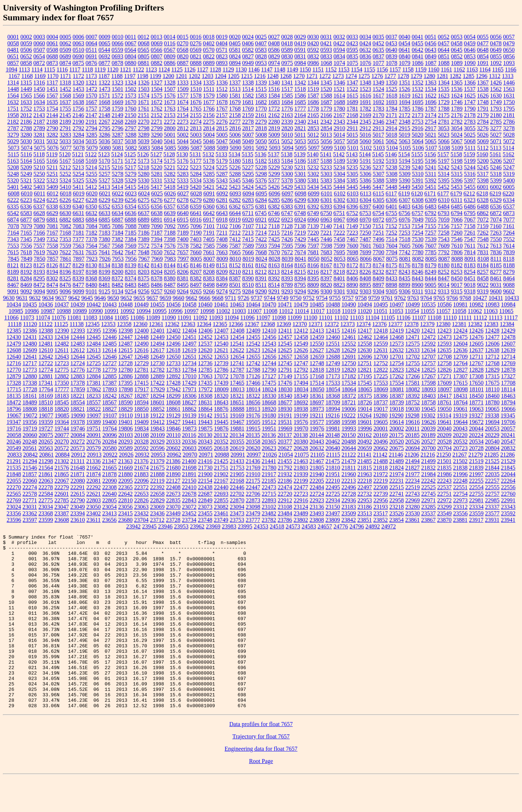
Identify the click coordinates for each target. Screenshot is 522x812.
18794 (508, 402)
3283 (65, 135)
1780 (339, 109)
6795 (470, 213)
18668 (269, 402)
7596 (300, 246)
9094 (39, 291)
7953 (118, 259)
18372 (349, 396)
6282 (235, 200)
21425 (221, 461)
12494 (157, 344)
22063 (46, 481)
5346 (248, 180)
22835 (173, 500)
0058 (13, 43)
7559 (65, 246)
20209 (444, 435)
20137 (285, 435)
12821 (365, 370)
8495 (183, 285)
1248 (273, 76)
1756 (78, 109)
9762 (400, 298)
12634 (428, 350)
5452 (444, 187)
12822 (381, 370)
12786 (221, 370)
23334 (476, 507)
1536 (457, 89)
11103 (357, 318)
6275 (144, 200)
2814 (209, 128)
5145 (378, 154)
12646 (109, 357)
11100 (310, 318)
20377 (285, 442)
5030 (26, 141)
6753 (365, 213)
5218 (144, 167)
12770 (14, 370)
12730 (157, 363)
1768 (235, 109)
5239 (405, 167)
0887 (183, 63)
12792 (301, 370)
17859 (78, 389)
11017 (317, 311)
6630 (65, 213)
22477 (301, 487)
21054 (286, 455)
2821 (300, 128)
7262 (483, 233)
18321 (237, 396)
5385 (352, 180)
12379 (427, 324)
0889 (209, 63)
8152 (235, 265)
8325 (65, 278)
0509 (65, 50)
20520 (397, 442)
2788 (26, 128)
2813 (196, 128)
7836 (496, 252)
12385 (14, 331)
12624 (269, 350)
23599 (46, 520)
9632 (35, 298)
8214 (287, 272)
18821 (78, 409)
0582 (248, 50)
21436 (253, 461)
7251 (378, 233)
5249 (26, 174)
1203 (207, 76)
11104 (372, 318)
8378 (157, 278)
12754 (397, 363)
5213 (78, 167)
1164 (485, 69)
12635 (444, 350)
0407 (261, 43)
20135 (253, 435)
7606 (418, 246)
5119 (52, 154)
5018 (391, 135)
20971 (206, 455)
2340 (300, 122)
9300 (326, 291)
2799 (157, 128)
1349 (378, 83)
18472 (14, 402)
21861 (46, 474)
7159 (482, 226)
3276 (483, 128)
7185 (130, 233)
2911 (352, 128)
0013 (157, 37)
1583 (261, 96)
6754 (378, 213)
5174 (157, 161)
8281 (13, 278)
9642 (74, 298)
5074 (26, 148)
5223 (196, 167)
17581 (413, 383)
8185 (496, 265)
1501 (117, 89)
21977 (413, 474)
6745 (261, 213)
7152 (391, 226)
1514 (248, 89)
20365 (269, 442)
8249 (431, 272)
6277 (170, 200)
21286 (507, 455)
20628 (301, 448)
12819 (333, 370)
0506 (26, 50)
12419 (397, 331)
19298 (412, 415)
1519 (313, 89)
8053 (340, 259)
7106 (235, 226)
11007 (254, 311)
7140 (326, 226)
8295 (39, 278)
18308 (205, 396)
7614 (509, 246)
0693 (117, 56)
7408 (222, 239)
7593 (261, 246)
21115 (333, 455)
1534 (431, 89)
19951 (269, 428)
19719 (30, 428)
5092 (261, 148)
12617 (157, 350)
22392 (157, 487)
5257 (104, 174)
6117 (391, 193)
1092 (496, 63)
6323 (470, 200)
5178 (209, 161)
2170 (378, 115)
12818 (317, 370)
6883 (78, 220)
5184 (287, 161)
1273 (338, 76)
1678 (222, 102)
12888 (141, 376)
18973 (317, 409)
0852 (457, 56)
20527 (428, 442)
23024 (14, 507)
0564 (130, 50)
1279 (416, 76)
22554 (476, 487)
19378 (78, 422)
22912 (285, 500)
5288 (235, 174)
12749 (333, 363)
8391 (261, 278)
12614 (109, 350)
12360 (140, 324)
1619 (405, 96)
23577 (492, 513)
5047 (222, 141)
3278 (509, 128)
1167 (14, 76)
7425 (274, 239)
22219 (381, 481)
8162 (261, 265)
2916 (418, 128)
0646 (470, 50)
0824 (235, 56)
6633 (104, 213)
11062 (475, 311)
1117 (75, 69)
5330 (144, 180)
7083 (79, 226)
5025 (470, 135)
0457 (444, 43)
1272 (325, 76)
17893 (110, 389)
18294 (157, 396)
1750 (509, 102)
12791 (285, 370)
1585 (287, 96)
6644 (235, 213)
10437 (62, 304)
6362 (235, 207)
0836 (365, 56)
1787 (431, 109)
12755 (413, 363)
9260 (170, 291)
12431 (30, 337)
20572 (62, 448)
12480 (30, 344)
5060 (365, 141)
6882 (65, 220)
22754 (460, 494)
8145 (183, 265)
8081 (405, 259)
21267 (460, 455)
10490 (349, 304)
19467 (237, 422)
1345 (326, 83)
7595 (287, 246)
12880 (30, 376)
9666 (204, 298)
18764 (460, 402)
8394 (300, 278)
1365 (457, 83)
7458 (339, 239)
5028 (509, 135)
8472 (39, 285)
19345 (508, 415)
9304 (378, 291)
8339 (78, 278)
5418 (170, 187)
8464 (509, 278)
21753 (237, 468)
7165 (26, 233)
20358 (253, 442)
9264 (183, 291)
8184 (483, 265)
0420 (313, 43)
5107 (431, 148)
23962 (197, 526)
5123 (104, 154)
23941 (508, 520)
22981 (476, 500)
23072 (189, 507)
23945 (149, 526)
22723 (301, 494)
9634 (48, 298)
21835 (444, 468)
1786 (418, 109)
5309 (405, 174)
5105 (405, 148)
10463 (237, 304)
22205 (317, 481)
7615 (13, 252)
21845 (508, 468)
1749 (496, 102)
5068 (470, 141)
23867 (428, 520)
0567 (170, 50)
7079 (26, 226)
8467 (13, 285)
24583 (309, 526)
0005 (65, 37)
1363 (431, 83)
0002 (26, 37)
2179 (483, 115)
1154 (357, 69)
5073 (13, 148)
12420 (413, 331)
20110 (173, 435)
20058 (14, 435)
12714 (508, 357)
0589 (287, 50)
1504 (157, 89)
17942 (174, 389)
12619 (189, 350)
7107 (248, 226)
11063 (491, 311)
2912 (365, 128)
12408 (237, 331)
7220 (313, 233)
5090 (235, 148)
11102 (341, 318)
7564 (91, 246)
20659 (365, 448)
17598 (428, 383)
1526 (405, 89)
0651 (13, 56)
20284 (109, 442)
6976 (405, 220)
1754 (52, 109)
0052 (444, 37)
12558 (365, 344)
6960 (313, 220)
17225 (381, 376)
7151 (378, 226)
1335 (209, 83)
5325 (78, 180)
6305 (378, 200)
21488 (381, 461)
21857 (30, 474)
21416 (205, 461)
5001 (170, 135)
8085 (431, 259)
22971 (428, 500)
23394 (78, 513)
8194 (52, 272)
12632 (397, 350)
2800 (170, 128)
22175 (253, 481)
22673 (173, 494)
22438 (205, 487)
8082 (418, 259)
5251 (52, 174)
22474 (285, 487)
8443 (418, 278)
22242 (428, 481)
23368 (46, 513)
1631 (509, 96)
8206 (183, 272)
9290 (261, 291)
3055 (470, 128)
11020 (364, 311)
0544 (104, 50)
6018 (66, 193)
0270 (183, 43)
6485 (457, 207)
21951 (333, 474)
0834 (339, 56)
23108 (285, 507)
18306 (189, 396)
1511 (209, 89)
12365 (220, 324)
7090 (157, 226)
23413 (109, 513)
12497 (189, 344)
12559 (381, 344)
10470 (269, 304)
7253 (405, 233)
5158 (456, 154)
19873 (189, 428)
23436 (157, 513)
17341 (46, 383)
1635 (52, 102)
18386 (381, 396)
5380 (300, 180)
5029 (13, 141)
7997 (183, 259)
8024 (261, 259)
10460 (205, 304)
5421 (209, 187)
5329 (130, 180)
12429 (508, 331)
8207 (196, 272)
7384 (130, 239)
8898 (391, 285)
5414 (117, 187)
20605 (205, 448)
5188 (326, 161)
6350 (91, 207)
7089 (144, 226)
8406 (352, 278)
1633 (26, 102)
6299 (300, 200)
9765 (439, 298)
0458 (457, 43)
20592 (141, 448)
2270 (144, 122)
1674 (183, 102)
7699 (365, 252)
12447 (125, 337)
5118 (39, 154)
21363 (125, 461)
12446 (109, 337)
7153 (404, 226)
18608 (173, 402)
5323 (52, 180)
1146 (254, 69)
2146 (78, 115)
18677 (285, 402)
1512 (222, 89)
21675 (157, 468)
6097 (287, 193)
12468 (397, 337)
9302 (352, 291)
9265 (196, 291)
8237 (391, 272)
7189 (183, 233)
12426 (476, 331)
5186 (300, 161)
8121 (13, 265)
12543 (269, 344)
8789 (287, 285)
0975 (287, 63)
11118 (14, 324)
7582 (196, 246)
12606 (492, 344)
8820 (326, 285)
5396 (457, 180)
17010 (189, 376)
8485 (144, 285)
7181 (78, 233)
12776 (78, 370)
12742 (253, 363)
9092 (26, 291)
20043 (460, 428)
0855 (496, 56)
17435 (205, 383)
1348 (365, 83)
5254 (78, 174)
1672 (157, 102)
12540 (221, 344)
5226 (235, 167)
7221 (326, 233)
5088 (209, 148)
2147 (91, 115)
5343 (222, 180)
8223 (352, 272)
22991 (508, 500)
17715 (14, 389)
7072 (483, 220)
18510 (46, 402)
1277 (390, 76)
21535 (14, 468)
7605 (405, 246)
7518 (405, 239)
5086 (183, 148)
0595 (352, 50)
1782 (365, 109)
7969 (157, 259)
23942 (133, 526)
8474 (52, 285)
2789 (39, 128)
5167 (65, 161)
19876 (221, 428)
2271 (157, 122)
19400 (109, 422)
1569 (78, 96)
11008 (270, 311)
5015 (352, 135)
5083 (144, 148)
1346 (339, 83)
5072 (509, 141)
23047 (62, 507)
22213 (349, 481)
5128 (169, 154)
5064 (418, 141)
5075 (40, 148)
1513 (235, 89)
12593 (444, 344)
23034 (46, 507)
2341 (313, 122)
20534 (476, 442)
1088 (444, 63)
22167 (221, 481)
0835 (352, 56)
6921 (261, 220)
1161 (446, 69)
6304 (365, 200)
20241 (508, 435)
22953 (365, 500)
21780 (269, 468)
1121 (126, 69)
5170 (104, 161)
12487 (125, 344)
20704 (444, 448)
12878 (508, 370)
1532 (418, 89)
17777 (62, 389)
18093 (429, 389)
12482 (62, 344)
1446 (509, 83)
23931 (492, 520)
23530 (413, 513)
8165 (300, 265)
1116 (62, 69)
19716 (14, 428)
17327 (508, 376)
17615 (460, 383)
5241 (431, 167)
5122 (91, 154)
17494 (301, 383)
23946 (165, 526)
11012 (286, 311)
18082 (413, 389)
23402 (94, 513)
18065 (365, 389)
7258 (444, 233)
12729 (141, 363)
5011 (300, 135)
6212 (469, 193)
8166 (313, 265)
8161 (248, 265)
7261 (470, 233)
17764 (46, 389)
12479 (14, 344)
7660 (196, 252)
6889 (144, 220)
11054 (412, 311)
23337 (492, 507)
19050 (444, 409)
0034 (365, 37)
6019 (79, 193)
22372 (141, 487)
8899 (405, 285)
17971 (190, 389)
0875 (78, 63)
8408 (365, 278)
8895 (365, 285)
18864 (205, 409)
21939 (301, 474)
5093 (274, 148)
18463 (508, 396)
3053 (444, 128)
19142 (205, 415)
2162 (274, 115)
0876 (91, 63)
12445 (94, 337)
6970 (365, 220)
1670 (130, 102)
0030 (313, 37)
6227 (78, 200)
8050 (314, 259)
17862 (94, 389)
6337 (39, 207)
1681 (248, 102)
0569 (196, 50)
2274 (196, 122)
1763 (170, 109)
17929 (158, 389)
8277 (496, 272)
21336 (94, 461)
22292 (94, 487)
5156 (430, 154)
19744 (62, 428)
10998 (207, 311)
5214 (91, 167)
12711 (476, 357)
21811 (349, 468)
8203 (144, 272)
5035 (91, 141)
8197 (78, 272)
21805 (317, 468)
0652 (26, 56)
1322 (104, 83)
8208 (209, 272)
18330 (269, 396)
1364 (444, 83)
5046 (209, 141)
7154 (417, 226)
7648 (144, 252)
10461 (221, 304)
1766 (209, 109)
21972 (381, 474)
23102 (269, 507)
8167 (326, 265)
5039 (144, 141)
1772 (274, 109)
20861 (46, 455)
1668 (104, 102)
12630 (365, 350)
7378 (91, 239)
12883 (78, 376)
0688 (52, 56)
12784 (189, 370)
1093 (509, 63)
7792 (444, 252)
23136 (317, 507)
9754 (322, 298)
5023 (444, 135)
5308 (391, 174)
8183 (470, 265)
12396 (109, 331)
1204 (220, 76)
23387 (62, 513)
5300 (287, 174)
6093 (235, 193)
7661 (209, 252)
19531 (285, 422)
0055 (483, 37)
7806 (457, 252)
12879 (14, 376)
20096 (110, 435)
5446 (365, 187)
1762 (157, 109)
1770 (261, 109)
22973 (460, 500)
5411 (78, 187)
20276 (94, 442)
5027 (496, 135)
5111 (470, 148)
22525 (428, 487)
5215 (104, 167)
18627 (189, 402)
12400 (141, 331)
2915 (405, 128)
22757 (492, 494)
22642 (125, 494)
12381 (459, 324)
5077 (66, 148)
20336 (189, 442)
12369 (284, 324)
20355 (237, 442)
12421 (428, 331)
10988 (64, 311)
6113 (366, 193)
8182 (457, 265)
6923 (287, 220)
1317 (52, 83)
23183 (349, 507)
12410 (269, 331)
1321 (91, 83)
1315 (26, 83)
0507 (39, 50)
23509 (349, 513)
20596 (157, 448)
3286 (104, 135)
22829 (157, 500)
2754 (431, 122)
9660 (178, 298)
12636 (460, 350)
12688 (333, 357)
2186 (26, 122)
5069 (483, 141)
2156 (209, 115)
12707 (428, 357)
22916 (301, 500)
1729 (444, 102)
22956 (381, 500)
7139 (313, 226)
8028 (274, 259)
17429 (189, 383)
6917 (209, 220)
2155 (196, 115)
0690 (78, 56)
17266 (413, 376)
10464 (253, 304)
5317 (483, 174)
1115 (49, 69)
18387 (397, 396)
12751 (365, 363)
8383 (209, 278)
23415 (125, 513)
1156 (382, 69)
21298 (46, 461)
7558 (52, 246)
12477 (492, 337)
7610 (457, 246)
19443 (205, 422)
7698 (352, 252)
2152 (157, 115)
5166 (52, 161)
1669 (117, 102)
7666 (248, 252)
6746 (274, 213)
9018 (470, 285)
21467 (317, 461)
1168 (27, 76)
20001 (381, 428)
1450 (39, 89)
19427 (173, 422)
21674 (141, 468)
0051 (431, 37)
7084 (92, 226)
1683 (274, 102)
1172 (78, 76)
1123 (151, 69)
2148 (104, 115)
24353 (261, 526)
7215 (274, 233)
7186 (144, 233)
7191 (209, 233)
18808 (30, 409)
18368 (333, 396)
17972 (206, 389)
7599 (339, 246)
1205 (233, 76)
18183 (62, 396)
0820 (183, 56)
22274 (30, 487)
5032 (52, 141)
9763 (413, 298)
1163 (472, 69)
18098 (461, 389)
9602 (509, 291)
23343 (508, 507)
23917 (476, 520)
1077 (378, 63)
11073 (27, 318)
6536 (496, 207)
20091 (94, 435)
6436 (418, 207)
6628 (39, 213)
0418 (287, 43)
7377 (78, 239)
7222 (339, 233)
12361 (156, 324)
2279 (261, 122)
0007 (91, 37)
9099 (78, 291)
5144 (365, 154)
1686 (313, 102)
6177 (443, 193)
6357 (170, 207)
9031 (496, 285)
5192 (378, 161)
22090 (109, 481)
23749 (221, 520)
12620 (205, 350)
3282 (52, 135)
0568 (183, 50)
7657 (183, 252)
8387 (235, 278)
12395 (94, 331)
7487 (365, 239)
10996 (175, 311)
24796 (357, 526)
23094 (237, 507)
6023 (131, 193)
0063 (78, 43)
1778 (313, 109)
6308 (418, 200)
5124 (117, 154)
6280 (209, 200)
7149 (352, 226)
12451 (189, 337)
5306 (365, 174)
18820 (62, 409)
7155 (430, 226)
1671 (144, 102)
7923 (92, 259)
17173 (333, 376)
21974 (397, 474)
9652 (126, 298)
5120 (65, 154)
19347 (14, 422)
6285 (274, 200)
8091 (470, 259)
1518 (300, 89)
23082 (221, 507)
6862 (483, 213)
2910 (339, 128)
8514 (274, 285)
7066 (457, 220)
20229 (492, 435)
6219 (496, 193)
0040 (405, 37)
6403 (405, 207)
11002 (223, 311)
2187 (39, 122)
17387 (109, 383)
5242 (444, 167)
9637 (61, 298)
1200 (168, 76)
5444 (339, 187)
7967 (144, 259)
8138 (117, 265)
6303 (352, 200)
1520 (326, 89)
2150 (130, 115)
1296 (481, 76)
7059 (444, 220)
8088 (457, 259)
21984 (428, 474)
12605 (476, 344)
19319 (460, 415)
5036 (104, 141)
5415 (130, 187)
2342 (326, 122)
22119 (157, 481)
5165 (39, 161)
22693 (221, 494)
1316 (39, 83)
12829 (492, 370)
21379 (157, 461)
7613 (496, 246)
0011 (130, 37)
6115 (378, 193)
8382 (196, 278)
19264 (364, 415)
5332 (170, 180)
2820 (287, 128)
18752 (413, 402)
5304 (339, 174)
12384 (507, 324)
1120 (113, 69)
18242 (109, 396)
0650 (509, 50)
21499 (428, 461)
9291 (274, 291)
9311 (417, 291)
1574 (144, 96)
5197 (444, 161)
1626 (483, 96)
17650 (476, 383)
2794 (91, 128)
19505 (253, 422)
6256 (130, 200)
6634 (117, 213)
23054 (109, 507)
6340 (78, 207)
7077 (509, 220)
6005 (509, 187)
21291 (14, 461)
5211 (52, 167)
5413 (104, 187)
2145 (65, 115)
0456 (431, 43)
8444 (431, 278)
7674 (300, 252)
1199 (155, 76)
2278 (248, 122)
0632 (365, 50)
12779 (109, 370)
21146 (396, 455)
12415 (333, 331)
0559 (117, 50)
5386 (365, 180)
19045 (428, 409)
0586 (274, 50)
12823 (397, 370)
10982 (476, 304)
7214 (261, 233)
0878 (117, 63)
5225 (222, 167)
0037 (391, 37)
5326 (91, 180)
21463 (301, 461)
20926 (126, 455)
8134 (104, 265)
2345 (365, 122)
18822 (94, 409)
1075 (352, 63)
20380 (301, 442)
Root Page (261, 796)
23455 (205, 513)
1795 (509, 109)
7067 (470, 220)
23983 (229, 526)
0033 (352, 37)
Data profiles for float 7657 (261, 759)
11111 (465, 318)
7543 (444, 239)
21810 (333, 468)
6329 (496, 200)
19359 (46, 422)
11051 (380, 311)
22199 (301, 481)
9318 (470, 291)
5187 (313, 161)
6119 (404, 193)
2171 (391, 115)
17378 (78, 383)
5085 (170, 148)
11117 (511, 318)
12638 (492, 350)
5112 (483, 148)
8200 (117, 272)
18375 (365, 396)
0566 (157, 50)
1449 (26, 89)
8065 (353, 259)
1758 (104, 109)
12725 (94, 363)
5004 (209, 135)
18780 (492, 402)
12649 (157, 357)
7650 (157, 252)
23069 (157, 507)
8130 (91, 265)
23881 (460, 520)
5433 (300, 187)
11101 (326, 318)
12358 (124, 324)
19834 (141, 428)
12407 (221, 331)
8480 (91, 285)
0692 (104, 56)
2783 (470, 122)
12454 (237, 337)
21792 (285, 468)
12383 (491, 324)
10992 (128, 311)
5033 (65, 141)
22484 (317, 487)
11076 (59, 318)
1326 (144, 83)
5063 (405, 141)
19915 (253, 428)
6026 (170, 193)
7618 (26, 252)
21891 (189, 474)
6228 (91, 200)
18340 (285, 396)
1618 (391, 96)
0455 (418, 43)
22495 (333, 487)
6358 (183, 207)
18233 (94, 396)
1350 (391, 83)
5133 (221, 154)
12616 (141, 350)
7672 (287, 252)
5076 (53, 148)
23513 (365, 513)
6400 (378, 207)
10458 (189, 304)
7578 (183, 246)
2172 (405, 115)
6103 (353, 193)
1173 (91, 76)
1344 (313, 83)
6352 (104, 207)
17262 (397, 376)
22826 (141, 500)
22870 (237, 500)
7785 (431, 252)
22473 (269, 487)
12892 (173, 376)
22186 (285, 481)
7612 (483, 246)
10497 (397, 304)
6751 (339, 213)
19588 (333, 422)
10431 (496, 298)
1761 (144, 109)
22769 (14, 500)
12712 (492, 357)
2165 (313, 115)
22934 (333, 500)
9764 (426, 298)
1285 (468, 76)
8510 (248, 285)
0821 (196, 56)
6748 (300, 213)
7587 (235, 246)
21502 (460, 461)
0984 (300, 63)
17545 (365, 383)
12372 (332, 324)
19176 (253, 415)
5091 (248, 148)
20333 (173, 442)
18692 (301, 402)
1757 (91, 109)
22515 (397, 487)
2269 (130, 122)
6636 (130, 213)
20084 (78, 435)
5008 (261, 135)
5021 (431, 135)
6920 (248, 220)
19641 (444, 422)
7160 (496, 226)
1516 (274, 89)
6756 (405, 213)
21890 (173, 474)
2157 (222, 115)
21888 (157, 474)
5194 (405, 161)
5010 (287, 135)
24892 (373, 526)
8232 (378, 272)
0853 (470, 56)
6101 (327, 193)
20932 (142, 455)
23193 (381, 507)
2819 (274, 128)
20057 (508, 428)
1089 (457, 63)
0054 (470, 37)
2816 (235, 128)
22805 (109, 500)
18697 (317, 402)
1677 (209, 102)
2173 (418, 115)
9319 (483, 291)
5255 (91, 174)
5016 (365, 135)
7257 (431, 233)
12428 (492, 331)
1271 (312, 76)
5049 (248, 141)
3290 (157, 135)
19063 (476, 409)
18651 (237, 402)
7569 (130, 246)
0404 (222, 43)
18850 (141, 409)
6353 (117, 207)
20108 (142, 435)
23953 (181, 526)
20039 (428, 428)
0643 (431, 50)
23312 (460, 507)
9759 (374, 298)
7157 (456, 226)
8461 (496, 278)
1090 (470, 63)
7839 (509, 252)
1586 (300, 96)
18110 (492, 389)
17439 (221, 383)
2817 (248, 128)
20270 (62, 442)
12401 (157, 331)
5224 (209, 167)
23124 (301, 507)
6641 (196, 213)
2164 (300, 115)
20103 (126, 435)
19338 (492, 415)
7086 (118, 226)
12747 (301, 363)
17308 (476, 376)
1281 (442, 76)
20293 (125, 442)
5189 (339, 161)
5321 (26, 180)
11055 (428, 311)
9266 (209, 291)
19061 (460, 409)
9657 (152, 298)
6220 (509, 193)
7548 (483, 239)
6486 (470, 207)
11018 (333, 311)
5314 (444, 174)
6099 (314, 193)
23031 (30, 507)
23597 (30, 520)
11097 (263, 318)
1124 (164, 69)
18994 (333, 409)
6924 (300, 220)
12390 (62, 331)
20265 (46, 442)
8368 (91, 278)
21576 (62, 468)
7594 (274, 246)
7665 (235, 252)
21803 (301, 468)
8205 (170, 272)
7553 (13, 246)
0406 (248, 43)
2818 (261, 128)
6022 (118, 193)
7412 (235, 239)
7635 (91, 252)
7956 (131, 259)
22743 (413, 494)
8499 (222, 285)
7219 (300, 233)
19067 (14, 415)
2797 (130, 128)
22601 (62, 494)
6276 (157, 200)
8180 (444, 265)
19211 (317, 415)
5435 (326, 187)
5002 (183, 135)
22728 (349, 494)
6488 (483, 207)
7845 (13, 259)
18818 (46, 409)
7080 (40, 226)
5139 (300, 154)
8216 (313, 272)
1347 (352, 83)
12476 (476, 337)
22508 (381, 487)
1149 (292, 69)
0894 (235, 63)
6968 (352, 220)
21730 (205, 468)
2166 (326, 115)
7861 (66, 259)
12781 (141, 370)
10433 (512, 298)
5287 (222, 174)
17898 (126, 389)
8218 (339, 272)
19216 (332, 415)
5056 (326, 141)
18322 (253, 396)
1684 (287, 102)
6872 (496, 213)
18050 (317, 389)
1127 (202, 69)
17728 (30, 389)
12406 (205, 331)
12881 (46, 376)
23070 (173, 507)
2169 (365, 115)
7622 (65, 252)
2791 (65, 128)
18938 (301, 409)
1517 (287, 89)
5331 (157, 180)
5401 (13, 187)
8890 (352, 285)
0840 (405, 56)
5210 (39, 167)
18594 (141, 402)
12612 (78, 350)
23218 (397, 507)
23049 (78, 507)
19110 (126, 415)
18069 (381, 389)
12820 (349, 370)
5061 (378, 141)
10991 (112, 311)
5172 (130, 161)
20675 (397, 448)
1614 (339, 96)
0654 (39, 56)
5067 (457, 141)
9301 (339, 291)
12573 (397, 344)
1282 (455, 76)
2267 (104, 122)
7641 (104, 252)
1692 (378, 102)
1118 (88, 69)
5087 (196, 148)
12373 (348, 324)
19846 (173, 428)
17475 (269, 383)
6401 (391, 207)
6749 (313, 213)
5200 (483, 161)
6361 (222, 207)
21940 (317, 474)
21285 (492, 455)
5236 (365, 167)
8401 (339, 278)
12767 (476, 363)
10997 (191, 311)
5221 (170, 167)
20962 (174, 455)
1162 (459, 69)
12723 (62, 363)
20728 (476, 448)
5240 (418, 167)
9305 (391, 291)
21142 (380, 455)
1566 (39, 96)
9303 (365, 291)
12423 (444, 331)
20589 (125, 448)
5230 (287, 167)
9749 (283, 298)
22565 (14, 494)
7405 (209, 239)
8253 (457, 272)
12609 (30, 350)
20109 (158, 435)
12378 (411, 324)
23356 (14, 513)
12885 (109, 376)
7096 (196, 226)
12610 (46, 350)
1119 (100, 69)
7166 (39, 233)
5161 (496, 154)
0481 (13, 50)
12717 (30, 363)
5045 (196, 141)
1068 (326, 63)
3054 (457, 128)
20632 (317, 448)
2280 (274, 122)
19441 (189, 422)
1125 (177, 69)
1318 (65, 83)
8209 (222, 272)
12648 (141, 357)
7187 (157, 233)
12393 (78, 331)
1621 (418, 96)
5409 (52, 187)
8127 (65, 265)
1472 (91, 89)
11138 (77, 324)
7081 (53, 226)
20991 (238, 455)
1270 (299, 76)
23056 (125, 507)
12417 (365, 331)
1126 (190, 69)
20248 (30, 442)
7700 (378, 252)
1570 (91, 96)
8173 (365, 265)
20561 (30, 448)
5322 (39, 180)
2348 (405, 122)
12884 (94, 376)
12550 (317, 344)
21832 (428, 468)
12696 (365, 357)
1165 (498, 69)
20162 (364, 435)
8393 (287, 278)
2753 (418, 122)
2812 (183, 128)
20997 (254, 455)
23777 (253, 520)
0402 (209, 43)
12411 (285, 331)
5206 (496, 161)
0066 (117, 43)
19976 (317, 428)
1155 (369, 69)
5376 (261, 180)
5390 (405, 180)
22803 (94, 500)
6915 (183, 220)
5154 (404, 154)
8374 (130, 278)
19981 (333, 428)
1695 (418, 102)
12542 (253, 344)
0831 (300, 56)
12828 (476, 370)
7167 (52, 233)
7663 (222, 252)
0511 (91, 50)
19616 (413, 422)
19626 (428, 422)
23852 (381, 520)
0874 (65, 63)
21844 (492, 468)
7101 (209, 226)
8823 (339, 285)
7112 (261, 226)
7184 (117, 233)
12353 (108, 324)
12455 (253, 337)
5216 (117, 167)
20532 (460, 442)
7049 (418, 220)
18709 (333, 402)
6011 (39, 193)
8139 (130, 265)
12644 (78, 357)
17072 (221, 376)
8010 (235, 259)
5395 (444, 180)
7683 (326, 252)
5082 (131, 148)
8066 (366, 259)
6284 (261, 200)
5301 (300, 174)
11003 (239, 311)
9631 (22, 298)
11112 (480, 318)
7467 (352, 239)
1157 (395, 69)
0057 (509, 37)
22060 (30, 481)
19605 (381, 422)
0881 (144, 63)
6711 (248, 213)
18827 (109, 409)
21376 (141, 461)
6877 (26, 220)
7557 (39, 246)
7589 (248, 246)
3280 (26, 135)
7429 (300, 239)
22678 (189, 494)
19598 (349, 422)
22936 (349, 500)
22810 (125, 500)
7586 (222, 246)
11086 (137, 318)
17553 (381, 383)
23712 (157, 520)
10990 (96, 311)
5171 (117, 161)
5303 (326, 174)
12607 (508, 344)
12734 (189, 363)
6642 (209, 213)
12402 (173, 331)
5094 (287, 148)
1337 (235, 83)
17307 (460, 376)
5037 (117, 141)
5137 (274, 154)
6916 (196, 220)
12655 (253, 357)
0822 (209, 56)
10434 (14, 304)
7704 (391, 252)
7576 (170, 246)
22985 (492, 500)
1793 (496, 109)
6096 (274, 193)
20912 (78, 455)
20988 (222, 455)
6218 (482, 193)
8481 (104, 285)
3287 (117, 135)
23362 (30, 513)
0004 (52, 37)
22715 (269, 494)
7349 (39, 239)
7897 (79, 259)
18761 (444, 402)
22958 (397, 500)
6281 (222, 200)
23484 (285, 513)
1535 (444, 89)
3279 (13, 135)
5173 (144, 161)
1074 (339, 63)
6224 (39, 200)
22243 (444, 481)
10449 (141, 304)
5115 (13, 154)
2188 (52, 122)
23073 (205, 507)
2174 (431, 115)
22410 (189, 487)
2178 (470, 115)
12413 (317, 331)
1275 (364, 76)
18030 (285, 389)
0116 (169, 43)
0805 (144, 56)
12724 (78, 363)
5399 (496, 180)
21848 (14, 474)
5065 (431, 141)
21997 (476, 474)
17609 (444, 383)
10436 (46, 304)
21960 (349, 474)
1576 (170, 96)
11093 (216, 318)
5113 (496, 148)
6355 (144, 207)
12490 (141, 344)
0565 (144, 50)
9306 (405, 291)
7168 (65, 233)
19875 (205, 428)
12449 (157, 337)
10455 (157, 304)
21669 (125, 468)
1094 (12, 69)
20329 (157, 442)
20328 (141, 442)
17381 (94, 383)
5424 (248, 187)
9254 (130, 291)
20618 (221, 448)
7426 (287, 239)
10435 (30, 304)
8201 (130, 272)
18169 (46, 396)
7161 (509, 226)
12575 (413, 344)
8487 (170, 285)
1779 (326, 109)
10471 (285, 304)
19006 (349, 409)
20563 (46, 448)
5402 (26, 187)
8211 (248, 272)
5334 (196, 180)
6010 (26, 193)
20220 (460, 435)
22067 (62, 481)
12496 (173, 344)
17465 (237, 383)
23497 (333, 513)
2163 (287, 115)
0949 (248, 63)
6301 (326, 200)
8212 (261, 272)
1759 (117, 109)
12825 (428, 370)
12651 (189, 357)
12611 (61, 350)
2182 (13, 122)
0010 (117, 37)
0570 (209, 50)
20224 (476, 435)
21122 (349, 455)
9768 (465, 298)
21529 (508, 461)
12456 (269, 337)
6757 (418, 213)
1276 (377, 76)
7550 (496, 239)
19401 (125, 422)
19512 (269, 422)
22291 (78, 487)
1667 (91, 102)
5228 (261, 167)
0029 (300, 37)
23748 (205, 520)
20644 (349, 448)
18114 (508, 389)
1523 (365, 89)
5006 (235, 135)
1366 (470, 83)
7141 (339, 226)
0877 (104, 63)
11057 (443, 311)
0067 (130, 43)
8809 (313, 285)
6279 (196, 200)
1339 (261, 83)
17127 (269, 376)
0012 (144, 37)
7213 (248, 233)
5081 (118, 148)
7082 (66, 226)
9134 (117, 291)
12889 (157, 376)
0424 (365, 43)
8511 (261, 285)
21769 (253, 468)
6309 (431, 200)
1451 (52, 89)
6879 (39, 220)
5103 (379, 148)
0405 (235, 43)
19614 (397, 422)
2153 (170, 115)
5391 (418, 180)
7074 (496, 220)
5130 (182, 154)
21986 (444, 474)
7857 (53, 259)
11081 (74, 318)
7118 (274, 226)
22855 (221, 500)
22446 (237, 487)
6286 (287, 200)
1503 (144, 89)
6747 (287, 213)
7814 (470, 252)
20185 (412, 435)
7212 (235, 233)
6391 (300, 207)
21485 (365, 461)
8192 (26, 272)
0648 (483, 50)
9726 (244, 298)
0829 (274, 56)
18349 (301, 396)
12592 (428, 344)
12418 (381, 331)
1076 (365, 63)
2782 (457, 122)
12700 (381, 357)
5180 (235, 161)
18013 (237, 389)
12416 (349, 331)
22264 (508, 481)
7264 (509, 233)
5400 (509, 180)
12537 (205, 344)
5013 (326, 135)
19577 (317, 422)
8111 (496, 259)
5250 (39, 174)
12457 (285, 337)
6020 (92, 193)
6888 (130, 220)
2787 (13, 128)
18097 (445, 389)
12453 (221, 337)
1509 (183, 89)
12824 (413, 370)
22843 (189, 500)
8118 (509, 259)
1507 (170, 89)
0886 (170, 63)
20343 (205, 442)
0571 (222, 50)
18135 (14, 396)
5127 (156, 154)
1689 (352, 102)
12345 (92, 324)
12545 (285, 344)
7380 (104, 239)
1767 (222, 109)
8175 (391, 265)
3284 (78, 135)
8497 (196, 285)
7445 (313, 239)
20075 (46, 435)
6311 (457, 200)
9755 (335, 298)
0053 (457, 37)
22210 (333, 481)
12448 (141, 337)
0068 (144, 43)
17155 (301, 376)
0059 (26, 43)
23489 (301, 513)
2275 (209, 122)
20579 (94, 448)
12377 (395, 324)
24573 (293, 526)
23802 (301, 520)
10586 (444, 304)
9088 (509, 285)
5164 (26, 161)
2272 (170, 122)
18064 (349, 389)
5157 (443, 154)
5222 (183, 167)
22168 (237, 481)
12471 (413, 337)
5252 (65, 174)
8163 (274, 265)
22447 (253, 487)
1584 (274, 96)
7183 (104, 233)
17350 (62, 383)
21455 (285, 461)
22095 (125, 481)
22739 (381, 494)
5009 (274, 135)
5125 (130, 154)
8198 (91, 272)
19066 (508, 409)
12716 (14, 363)
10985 (16, 311)
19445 (221, 422)
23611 (93, 520)
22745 (428, 494)
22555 (492, 487)
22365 (125, 487)
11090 (169, 318)
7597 (313, 246)
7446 (326, 239)
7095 (183, 226)
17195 (365, 376)
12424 (460, 331)
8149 (209, 265)
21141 (364, 455)
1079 (405, 63)
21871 (78, 474)
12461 (349, 337)
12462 (365, 337)
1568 (65, 96)
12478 (508, 337)
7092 (170, 226)
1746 (457, 102)
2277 (235, 122)
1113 (24, 69)
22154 (205, 481)
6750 (326, 213)
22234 (413, 481)
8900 (418, 285)
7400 (183, 239)
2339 (287, 122)
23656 (109, 520)
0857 (13, 63)
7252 (391, 233)
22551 (460, 487)
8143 (157, 265)
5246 (496, 167)
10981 (460, 304)
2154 (183, 115)
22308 (109, 487)
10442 (94, 304)
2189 (65, 122)
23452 (189, 513)
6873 (509, 213)
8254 (470, 272)
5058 (352, 141)
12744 (269, 363)
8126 (52, 265)
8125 (39, 265)
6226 (65, 200)
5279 (130, 174)
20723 (460, 448)
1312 (494, 76)
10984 (508, 304)
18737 (381, 402)
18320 (221, 396)
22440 (221, 487)
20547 (508, 442)
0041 (418, 37)
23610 (78, 520)
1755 (65, 109)
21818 (381, 468)
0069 (157, 43)
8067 (379, 259)
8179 (431, 265)
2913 (378, 128)
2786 (509, 122)
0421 (326, 43)
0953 (261, 63)
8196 (65, 272)
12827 (460, 370)
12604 (460, 344)
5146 (391, 154)
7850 (40, 259)
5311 (430, 174)
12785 (205, 370)
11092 (200, 318)
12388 (46, 331)
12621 (221, 350)
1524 (378, 89)
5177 (196, 161)
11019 (349, 311)
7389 (144, 239)
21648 (78, 468)
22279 (62, 487)
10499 (413, 304)
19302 (428, 415)
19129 (173, 415)
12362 (172, 324)
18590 (125, 402)
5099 (327, 148)
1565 (26, 96)
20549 (14, 448)
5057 (339, 141)
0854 (483, 56)
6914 (170, 220)
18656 (253, 402)
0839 (391, 56)
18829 (125, 409)
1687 (326, 102)
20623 (269, 448)
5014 (339, 135)
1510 (196, 89)
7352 (52, 239)
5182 (261, 161)
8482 (117, 285)
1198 (143, 76)
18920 (269, 409)
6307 (405, 200)
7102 (222, 226)
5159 (469, 154)
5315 (457, 174)
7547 (470, 239)
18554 (78, 402)
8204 (157, 272)
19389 (94, 422)
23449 (173, 513)
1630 (496, 96)
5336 (209, 180)
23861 (413, 520)
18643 (221, 402)
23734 (189, 520)
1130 (241, 69)
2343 (339, 122)
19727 (46, 428)
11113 (496, 318)
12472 (428, 337)
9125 (104, 291)
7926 (105, 259)
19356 (30, 422)
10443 (109, 304)
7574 (157, 246)
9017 (457, 285)
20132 (221, 435)
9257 (157, 291)
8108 (483, 259)
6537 (509, 207)
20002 (397, 428)
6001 (483, 187)
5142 (339, 154)
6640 (183, 213)
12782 (157, 370)
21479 (349, 461)
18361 (317, 396)
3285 (91, 135)
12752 (381, 363)
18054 (333, 389)
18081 (397, 389)
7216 (287, 233)
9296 (313, 291)
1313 (507, 76)
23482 (269, 513)
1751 (13, 109)
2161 (261, 115)
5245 (483, 167)
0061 (52, 43)
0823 (222, 56)
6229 (104, 200)
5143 (352, 154)
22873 (253, 500)
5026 (483, 135)
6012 (53, 193)
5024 (457, 135)
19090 (78, 415)
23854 (397, 520)
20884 (62, 455)
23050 (94, 507)
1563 (509, 89)
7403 (196, 239)
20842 (30, 455)
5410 (65, 187)
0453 (391, 43)
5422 (222, 187)
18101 (477, 389)
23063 (141, 507)
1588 (326, 96)
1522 (352, 89)
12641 (30, 357)
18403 (428, 396)
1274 (351, 76)
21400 (189, 461)
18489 (30, 402)
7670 (274, 252)
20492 (365, 442)
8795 (300, 285)
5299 (274, 174)
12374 (364, 324)
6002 (496, 187)
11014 (302, 311)
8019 (248, 259)
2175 (444, 115)
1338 (248, 83)
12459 (317, 337)
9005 (431, 285)
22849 (205, 500)
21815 (365, 468)
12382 (475, 324)
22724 (317, 494)
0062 (65, 43)
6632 (91, 213)
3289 (144, 135)
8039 (287, 259)
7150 (365, 226)
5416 (144, 187)
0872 (39, 63)
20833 (14, 455)
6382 (274, 207)
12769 (508, 363)
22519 (413, 487)
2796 (117, 128)
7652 (170, 252)
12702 (413, 357)
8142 (144, 265)
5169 (91, 161)
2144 (52, 115)
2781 (444, 122)
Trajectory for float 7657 (261, 771)
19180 (269, 415)
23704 (141, 520)
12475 (460, 337)
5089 (222, 148)
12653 (221, 357)
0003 (39, 37)
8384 (222, 278)
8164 (287, 265)
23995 (245, 526)
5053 (300, 141)
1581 (235, 96)
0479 (509, 43)
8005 (196, 259)
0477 (483, 43)
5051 (274, 141)
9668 (217, 298)
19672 (476, 422)
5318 (496, 174)
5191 (365, 161)
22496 (349, 487)
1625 (470, 96)
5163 (13, 161)
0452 (378, 43)
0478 (496, 43)
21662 (94, 468)
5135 (248, 154)
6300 (313, 200)
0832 (313, 56)
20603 (189, 448)
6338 (52, 207)
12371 (316, 324)
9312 (431, 291)
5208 (13, 167)
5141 (326, 154)
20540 (492, 442)
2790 (52, 128)
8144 (170, 265)
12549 (301, 344)
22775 (46, 500)
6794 (457, 213)
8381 (183, 278)
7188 (170, 233)
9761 (387, 298)
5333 (183, 180)
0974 (274, 63)
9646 (100, 298)
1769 (248, 109)
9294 (300, 291)
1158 (408, 69)
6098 (301, 193)
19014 (365, 409)
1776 (287, 109)
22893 (269, 500)
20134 (237, 435)
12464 (381, 337)
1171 (65, 76)
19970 (301, 428)
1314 (13, 83)
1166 (511, 69)
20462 (333, 442)
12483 (78, 344)
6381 (261, 207)
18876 (221, 409)
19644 (460, 422)
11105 (388, 318)
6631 (78, 213)
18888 (237, 409)
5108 (444, 148)
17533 (333, 383)
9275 (235, 291)
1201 (181, 76)
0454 (405, 43)
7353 (65, 239)
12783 (173, 370)
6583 (26, 213)
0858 (26, 63)
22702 (237, 494)
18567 (109, 402)
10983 (492, 304)
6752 (352, 213)
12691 (349, 357)
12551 (333, 344)
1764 (183, 109)
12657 (285, 357)
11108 (434, 318)
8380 (170, 278)
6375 (248, 207)
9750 (296, 298)
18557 (94, 402)
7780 (418, 252)
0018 (209, 37)
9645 (87, 298)
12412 (301, 331)
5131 (195, 154)
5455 (470, 187)
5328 (117, 180)
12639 (508, 350)
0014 (170, 37)
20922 (110, 455)
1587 (313, 96)
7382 (117, 239)
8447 (444, 278)
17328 (14, 383)
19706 (508, 422)
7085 (105, 226)
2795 (104, 128)
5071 (496, 141)
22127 (173, 481)
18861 (173, 409)
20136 (269, 435)
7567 (104, 246)
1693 (391, 102)
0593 (326, 50)
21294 (30, 461)
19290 (396, 415)
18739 (397, 402)
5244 (470, 167)
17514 (317, 383)
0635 (378, 50)
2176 (457, 115)
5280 (144, 174)
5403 (39, 187)
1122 (138, 69)
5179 (222, 161)
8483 (130, 285)
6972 (378, 220)
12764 (460, 363)
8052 (327, 259)
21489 (397, 461)
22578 (30, 494)
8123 (26, 265)
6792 (431, 213)
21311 (77, 461)
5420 (196, 187)
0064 (91, 43)
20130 (205, 435)
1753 (39, 109)
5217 (130, 167)
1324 (130, 83)
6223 (26, 200)
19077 (46, 415)
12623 (253, 350)
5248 (13, 174)
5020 (418, 135)
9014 (444, 285)
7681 (313, 252)
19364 (62, 422)
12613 (94, 350)
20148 (332, 435)
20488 (349, 442)
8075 (392, 259)
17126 (253, 376)
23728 (173, 520)
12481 (46, 344)
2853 (313, 128)
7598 (326, 246)
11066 (11, 318)
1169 (40, 76)
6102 (340, 193)
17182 (349, 376)
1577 (183, 96)
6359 (196, 207)
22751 (444, 494)
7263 (496, 233)
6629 (52, 213)
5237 (378, 167)
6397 (365, 207)
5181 (248, 161)
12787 (237, 370)
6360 (209, 207)
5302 (313, 174)
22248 (460, 481)
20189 (428, 435)
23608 (62, 520)
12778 (94, 370)
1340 (274, 83)
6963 (326, 220)
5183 (274, 161)
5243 (457, 167)
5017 (378, 135)
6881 (52, 220)
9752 (309, 298)
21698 (189, 468)
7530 (418, 239)
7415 (248, 239)
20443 (317, 442)
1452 (65, 89)
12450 (173, 337)
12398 (125, 331)
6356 (157, 207)
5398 (483, 180)
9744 (270, 298)
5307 (378, 174)
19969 (285, 428)
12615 (125, 350)
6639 (170, 213)
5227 (248, 167)
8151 (222, 265)
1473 (104, 89)
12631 (381, 350)
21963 (365, 474)
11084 (106, 318)
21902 (221, 474)
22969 (413, 500)
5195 (418, 161)
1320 (78, 83)
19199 (301, 415)
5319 (509, 174)
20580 (109, 448)
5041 (170, 141)
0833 (326, 56)
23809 (333, 520)
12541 (237, 344)
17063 (205, 376)
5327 (104, 180)
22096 (141, 481)
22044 (508, 474)
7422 (261, 239)
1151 (318, 69)
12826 (444, 370)
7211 (222, 233)
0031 (326, 37)
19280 (380, 415)
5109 (457, 148)
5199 (470, 161)
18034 (301, 389)
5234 (339, 167)
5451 (431, 187)
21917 (269, 474)
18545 (62, 402)
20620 (253, 448)
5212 (65, 167)
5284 (196, 174)
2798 (144, 128)
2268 (117, 122)
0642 (418, 50)
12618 (173, 350)
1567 (52, 96)
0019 (222, 37)
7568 (117, 246)
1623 (444, 96)
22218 (365, 481)
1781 (352, 109)
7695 (339, 252)
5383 (326, 180)
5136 (261, 154)
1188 (117, 76)
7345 (26, 239)
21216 (428, 455)
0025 (261, 37)
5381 (313, 180)
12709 (460, 357)
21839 (476, 468)
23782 (269, 520)
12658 (301, 357)
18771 (476, 402)
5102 (366, 148)
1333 (183, 83)
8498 (209, 285)
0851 (444, 56)
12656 (269, 357)
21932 (285, 474)
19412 (157, 422)
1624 (457, 96)
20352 (221, 442)
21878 (109, 474)
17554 (397, 383)
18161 (30, 396)
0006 (78, 37)
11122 (45, 324)
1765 (196, 109)
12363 (188, 324)
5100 (340, 148)
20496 (381, 442)
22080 (78, 481)
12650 (173, 357)
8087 (444, 259)
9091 (13, 291)
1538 (483, 89)
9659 (165, 298)
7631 (78, 252)
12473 (444, 337)
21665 (109, 468)
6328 (483, 200)
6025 (157, 193)
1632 (13, 102)
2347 (391, 122)
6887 (117, 220)
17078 (237, 376)
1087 (431, 63)
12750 (349, 363)
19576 (301, 422)
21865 (62, 474)
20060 (30, 435)
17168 (317, 376)
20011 (412, 428)
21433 (237, 461)
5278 (117, 174)
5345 (235, 180)
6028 (196, 193)
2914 (391, 128)
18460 (492, 396)
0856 (509, 56)
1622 (431, 96)
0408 (274, 43)
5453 (457, 187)
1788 (444, 109)
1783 (378, 109)
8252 (444, 272)
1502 (130, 89)
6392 (313, 207)
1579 (209, 96)
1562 (496, 89)
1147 (267, 69)
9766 (452, 298)
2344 (352, 122)
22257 (492, 481)
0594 (339, 50)
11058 (459, 311)
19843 (157, 428)
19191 (285, 415)
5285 (209, 174)
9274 (222, 291)
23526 (397, 513)
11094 (231, 318)
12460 (333, 337)
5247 (509, 167)
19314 (444, 415)
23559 (476, 513)
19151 (221, 415)
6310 (444, 200)
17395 (125, 383)
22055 (14, 481)
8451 (470, 278)
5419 (183, 187)
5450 (418, 187)
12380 (443, 324)
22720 (285, 494)
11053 (396, 311)
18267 (125, 396)
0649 (496, 50)
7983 (170, 259)
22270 (14, 487)
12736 (205, 363)
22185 (269, 481)
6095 (261, 193)
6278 (183, 200)
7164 (13, 233)
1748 (483, 102)
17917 (142, 389)
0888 (196, 63)
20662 (381, 448)
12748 (317, 363)
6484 (444, 207)
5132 (208, 154)
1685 (300, 102)
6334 (509, 200)
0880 (130, 63)
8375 (144, 278)
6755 (391, 213)
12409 (253, 331)
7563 (78, 246)
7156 (443, 226)
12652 (205, 357)
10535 (428, 304)
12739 (221, 363)
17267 (428, 376)
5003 (196, 135)
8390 (248, 278)
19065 (492, 409)
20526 (413, 442)
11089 (153, 318)
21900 (205, 474)
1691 (365, 102)
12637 (476, 350)
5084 (157, 148)
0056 (496, 37)
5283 (183, 174)
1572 (117, 96)
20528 (444, 442)
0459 (470, 43)
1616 (365, 96)
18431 (460, 396)
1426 (496, 83)
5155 (417, 154)
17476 (285, 383)
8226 (365, 272)
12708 (444, 357)
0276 (196, 43)
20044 (476, 428)
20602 (173, 448)
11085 (122, 318)
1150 (305, 69)
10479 (301, 304)
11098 (279, 318)
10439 (78, 304)
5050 (261, 141)
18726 (365, 402)
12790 (269, 370)
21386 (173, 461)
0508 (52, 50)
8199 (104, 272)
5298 (261, 174)
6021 (105, 193)
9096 (65, 291)
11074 (43, 318)
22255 (476, 481)
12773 (30, 370)
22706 (253, 494)
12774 (46, 370)
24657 (325, 526)
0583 (261, 50)
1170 (53, 76)
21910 (253, 474)
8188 (509, 265)
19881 (237, 428)
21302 (62, 461)
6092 (222, 193)
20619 (237, 448)
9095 (52, 291)
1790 (470, 109)
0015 (183, 37)
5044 (183, 141)
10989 (80, 311)
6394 (339, 207)
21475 (333, 461)
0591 (300, 50)
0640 (391, 50)
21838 (460, 468)
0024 (248, 37)
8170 (339, 265)
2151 (144, 115)
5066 (444, 141)
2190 (78, 122)
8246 (418, 272)
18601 (157, 402)
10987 (48, 311)
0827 (248, 56)
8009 (222, 259)
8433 (391, 278)
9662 (191, 298)
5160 (482, 154)
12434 (62, 337)
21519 (476, 461)
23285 (428, 507)
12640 (14, 357)
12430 (14, 337)
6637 (144, 213)
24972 (389, 526)
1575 (157, 96)
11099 (295, 318)
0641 (405, 50)
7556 (26, 246)
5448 (391, 187)
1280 (429, 76)
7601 (365, 246)
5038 (130, 141)
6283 (248, 200)
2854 (326, 128)
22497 (365, 487)
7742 (405, 252)
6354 (130, 207)
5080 (105, 148)
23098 (253, 507)
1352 (418, 83)
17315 (492, 376)
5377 (274, 180)
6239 (117, 200)
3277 (496, 128)
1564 (13, 96)
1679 (235, 102)
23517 (381, 513)
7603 (378, 246)
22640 (109, 494)
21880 (125, 474)
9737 (257, 298)
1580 (222, 96)
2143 (39, 115)
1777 (300, 109)
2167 (339, 115)
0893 (222, 63)
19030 (413, 409)
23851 (365, 520)
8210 (235, 272)
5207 (509, 161)
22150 (189, 481)
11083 (90, 318)
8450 (457, 278)
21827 (413, 468)
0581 (235, 50)
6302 (339, 200)
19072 (30, 415)
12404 (189, 331)
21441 (269, 461)
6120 (417, 193)
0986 (313, 63)
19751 (94, 428)
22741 (397, 494)
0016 (196, 37)
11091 (184, 318)
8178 (418, 265)
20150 (348, 435)
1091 (483, 63)
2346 (378, 122)
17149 (285, 376)
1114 (37, 69)
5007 (248, 135)
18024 (269, 389)
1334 (196, 83)
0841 (418, 56)
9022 (483, 285)
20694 (413, 448)
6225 (52, 200)
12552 (349, 344)
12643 (62, 357)
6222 (13, 200)
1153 (344, 69)
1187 (104, 76)
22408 (173, 487)
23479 (253, 513)
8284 (26, 278)
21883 (141, 474)
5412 (91, 187)
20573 (78, 448)
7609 (444, 246)
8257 (483, 272)
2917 (431, 128)
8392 (274, 278)
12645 (94, 357)
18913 (253, 409)
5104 (392, 148)
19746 (78, 428)
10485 (317, 304)
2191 (91, 122)
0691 (91, 56)
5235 (352, 167)
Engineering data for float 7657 (261, 784)
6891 (157, 220)
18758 (428, 402)
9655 (139, 298)
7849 (26, 259)
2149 (117, 115)
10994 (144, 311)
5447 (378, 187)
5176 (183, 161)
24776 (341, 526)
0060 (39, 43)
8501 (235, 285)
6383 (287, 207)
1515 (261, 89)
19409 (141, 422)
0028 (287, 37)
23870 (444, 520)
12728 (125, 363)
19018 (397, 409)
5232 (313, 167)
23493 (317, 513)
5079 (92, 148)
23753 (237, 520)
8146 (196, 265)
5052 (287, 141)
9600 (496, 291)
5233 (326, 167)
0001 (13, 37)
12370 (300, 324)
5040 (157, 141)
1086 (418, 63)
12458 (301, 337)
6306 (391, 200)
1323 (117, 83)
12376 (380, 324)
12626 (301, 350)
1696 (431, 102)
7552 (509, 239)
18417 (444, 396)
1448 (13, 89)
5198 (457, 161)
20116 (189, 435)
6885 (104, 220)
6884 (91, 220)
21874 (94, 474)
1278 (403, 76)
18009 (221, 389)
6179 (456, 193)
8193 (39, 272)
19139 (189, 415)
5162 (509, 154)
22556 (508, 487)
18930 (285, 409)
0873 (52, 63)
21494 (413, 461)
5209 (26, 167)
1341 (287, 83)
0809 (170, 56)
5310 (418, 174)
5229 (274, 167)
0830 (287, 56)
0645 (457, 50)
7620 (52, 252)
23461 (221, 513)
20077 (62, 435)
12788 (253, 370)
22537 (444, 487)
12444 (78, 337)
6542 (13, 213)
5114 (508, 148)
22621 (94, 494)
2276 (222, 122)
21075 (302, 455)
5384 (339, 180)
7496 (378, 239)
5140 (313, 154)
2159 (248, 115)
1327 (157, 83)
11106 (403, 318)
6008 (13, 193)
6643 (222, 213)
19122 (157, 415)
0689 (65, 56)
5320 (13, 180)
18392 (413, 396)
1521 (339, 89)
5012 (313, 135)
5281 (157, 174)
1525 (391, 89)
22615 (78, 494)
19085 (62, 415)
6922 (274, 220)
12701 (397, 357)
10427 (480, 298)
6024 (144, 193)
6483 (431, 207)
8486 (157, 285)
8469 (26, 285)
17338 (30, 383)
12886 (125, 376)
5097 (314, 148)
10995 (159, 311)
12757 (428, 363)
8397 (326, 278)
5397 (470, 180)
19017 (381, 409)
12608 (14, 350)
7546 (457, 239)
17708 (508, 383)
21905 (237, 474)
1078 (391, 63)
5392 (431, 180)
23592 (508, 513)
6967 (339, 220)
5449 (405, 187)
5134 (235, 154)
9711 (230, 298)
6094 (248, 193)
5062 (391, 141)
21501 (444, 461)
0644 (444, 50)
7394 (157, 239)
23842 (349, 520)
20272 (78, 442)
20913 (94, 455)
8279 (509, 272)
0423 (352, 43)
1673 (170, 102)
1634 (39, 102)
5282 (170, 174)
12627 (317, 350)
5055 (313, 141)
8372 (117, 278)
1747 (470, 102)
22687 (205, 494)
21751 (221, 468)
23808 (317, 520)
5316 (470, 174)
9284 (248, 291)
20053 (492, 428)
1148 (280, 69)
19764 (109, 428)
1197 (130, 76)
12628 (333, 350)
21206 (412, 455)
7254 (418, 233)
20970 (190, 455)
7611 (470, 246)
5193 (391, 161)
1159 (421, 69)
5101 (353, 148)
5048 (235, 141)
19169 (237, 415)
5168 (78, 161)
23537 (428, 513)
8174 (378, 265)
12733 (173, 363)
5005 (222, 135)
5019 (405, 135)
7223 (352, 233)
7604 (391, 246)
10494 (365, 304)
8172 (352, 265)
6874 (13, 220)
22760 (508, 494)
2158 (235, 115)
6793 (444, 213)
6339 (65, 207)
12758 (444, 363)
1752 (26, 109)
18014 (253, 389)
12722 (46, 363)
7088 (131, 226)
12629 (349, 350)
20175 (396, 435)
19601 (365, 422)
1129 (228, 69)
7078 (13, 226)
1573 (130, 96)
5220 (157, 167)
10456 (173, 304)
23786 (285, 520)
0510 (78, 50)
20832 (508, 448)
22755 (476, 494)
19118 (141, 415)
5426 (274, 187)
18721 (349, 402)
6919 (235, 220)
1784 (391, 109)
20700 (428, 448)
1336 (222, 83)
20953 (158, 455)
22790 (78, 500)
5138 (287, 154)
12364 (204, 324)
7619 (39, 252)
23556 (460, 513)
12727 (109, 363)
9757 (348, 298)
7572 (144, 246)
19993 (349, 428)
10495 (381, 304)
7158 (469, 226)
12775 (62, 370)
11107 (419, 318)
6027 (183, 193)
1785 (405, 109)
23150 (333, 507)
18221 (78, 396)
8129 (78, 265)
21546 (30, 468)
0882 (157, 63)
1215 (246, 76)
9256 (144, 291)
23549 (444, 513)
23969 (213, 526)
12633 (413, 350)
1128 (216, 69)
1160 (434, 69)
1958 (13, 115)
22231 (397, 481)
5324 (65, 180)
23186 (365, 507)
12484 (94, 344)
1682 (261, 102)
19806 (125, 428)
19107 (110, 415)
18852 (157, 409)
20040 (444, 428)
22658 (157, 494)
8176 (405, 265)
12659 (317, 357)
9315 (457, 291)
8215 (300, 272)
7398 (170, 239)
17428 (173, 383)
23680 (125, 520)
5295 (248, 174)
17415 (141, 383)
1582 (248, 96)
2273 (183, 122)
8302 (52, 278)
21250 (444, 455)
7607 (431, 246)
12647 (125, 357)
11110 (450, 318)
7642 (117, 252)
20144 (316, 435)
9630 (9, 298)
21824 (397, 468)
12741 (237, 363)
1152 (331, 69)
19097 (94, 415)
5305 (352, 174)
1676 (196, 102)
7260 (457, 233)
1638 (78, 102)
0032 (339, 37)
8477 (78, 285)
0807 (157, 56)
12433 (46, 337)
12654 (237, 357)
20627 (285, 448)
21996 (460, 474)
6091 (209, 193)
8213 (274, 272)
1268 (286, 76)
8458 (483, 278)
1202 (194, 76)
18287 (141, 396)
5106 (418, 148)
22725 (333, 494)
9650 (113, 298)
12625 (285, 350)
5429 (287, 187)
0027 (274, 37)
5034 (78, 141)
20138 (301, 435)
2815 (222, 128)
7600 (352, 246)
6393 (326, 207)
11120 (30, 324)
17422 (157, 383)
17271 (444, 376)
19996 (365, 428)
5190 (352, 161)
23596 (14, 520)
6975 (391, 220)
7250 (365, 233)
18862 (189, 409)
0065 (104, 43)
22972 (444, 500)
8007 (209, 259)
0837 (378, 56)
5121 (78, 154)
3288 (130, 135)
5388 (378, 180)
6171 (430, 193)
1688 (339, 102)
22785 (62, 500)
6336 (26, 207)
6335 (13, 207)
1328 (170, 83)
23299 (444, 507)
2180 (496, 115)
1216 (260, 76)
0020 (235, 37)
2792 (78, 128)
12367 (252, 324)
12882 (62, 376)
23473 (237, 513)
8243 (405, 272)
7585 (209, 246)
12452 (205, 337)
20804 (492, 448)
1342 (300, 83)
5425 (261, 187)
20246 (14, 442)
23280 (413, 507)
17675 (492, 383)
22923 (317, 500)
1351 (405, 83)
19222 (348, 415)
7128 (287, 226)
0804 (130, 56)
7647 (130, 252)
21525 (492, 461)
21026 (270, 455)
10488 (333, 304)
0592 (313, 50)
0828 (261, 56)
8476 (65, 285)
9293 (287, 291)
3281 (39, 135)
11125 (61, 324)
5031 (39, 141)
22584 (46, 494)
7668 (261, 252)
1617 (378, 96)
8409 (378, 278)
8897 (378, 285)
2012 (26, 115)
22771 (30, 500)
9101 (91, 291)
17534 (349, 383)
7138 (300, 226)
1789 (457, 109)
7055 (431, 220)
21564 (46, 468)
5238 (391, 167)
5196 (431, 161)
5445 (352, 187)
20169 (380, 435)
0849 (431, 56)
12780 (125, 370)
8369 (104, 278)
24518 (277, 526)
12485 (109, 344)
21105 (317, 455)
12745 (285, 363)
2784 (483, 122)
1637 (65, 102)
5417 (157, 187)
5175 (170, 161)
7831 (483, 252)
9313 (444, 291)
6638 (157, 213)
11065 (506, 311)
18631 (205, 402)
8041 (301, 259)
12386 (30, 331)
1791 (483, 109)
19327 (476, 415)
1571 (104, 96)
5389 (391, 180)
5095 (301, 148)
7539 (431, 239)
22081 (94, 481)
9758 (361, 298)
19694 (492, 422)
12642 (46, 357)
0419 (300, 43)
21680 (173, 468)
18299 (173, 396)
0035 (378, 37)
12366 (236, 324)
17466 (253, 383)
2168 (352, 115)
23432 (141, 513)
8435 (405, 278)
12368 (268, 324)
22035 (492, 474)
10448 (125, 304)
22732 (365, 494)
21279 (476, 455)
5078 (79, 148)
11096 (247, 318)
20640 (333, 448)
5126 (143, 154)
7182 (91, 233)
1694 (405, 102)
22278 (46, 487)
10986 (32, 311)
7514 (391, 239)
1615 (352, 96)
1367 (483, 83)
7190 (196, 233)
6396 (352, 207)
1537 (470, 89)
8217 (326, 272)
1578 (196, 96)
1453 (78, 89)
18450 (476, 396)
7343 (13, 239)
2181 (509, 115)
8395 (313, 278)
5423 (235, 187)
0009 (104, 37)
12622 (237, 350)
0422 (339, 43)
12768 (492, 363)
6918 (222, 220)
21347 (109, 461)
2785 (496, 122)
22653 (141, 494)
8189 (13, 272)
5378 (287, 180)
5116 (26, 154)
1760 (130, 109)
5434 (313, 187)
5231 (300, 167)
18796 (14, 409)
